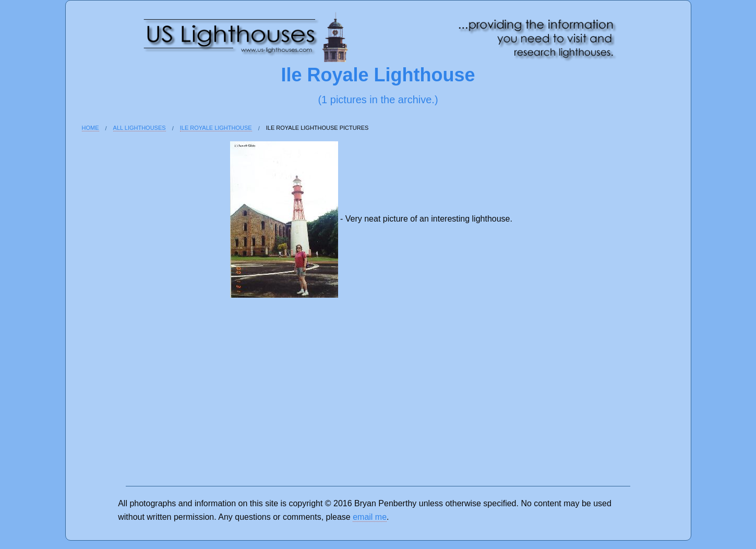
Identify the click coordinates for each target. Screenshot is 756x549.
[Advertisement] (116, 319)
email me (370, 517)
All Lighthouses (140, 128)
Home (91, 128)
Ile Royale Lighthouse (216, 128)
